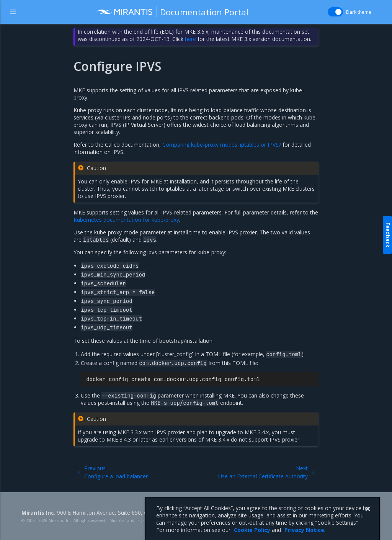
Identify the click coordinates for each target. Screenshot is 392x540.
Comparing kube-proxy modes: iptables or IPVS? (222, 145)
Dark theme (359, 12)
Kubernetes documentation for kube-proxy (126, 220)
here (190, 39)
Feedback (388, 235)
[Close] (367, 517)
